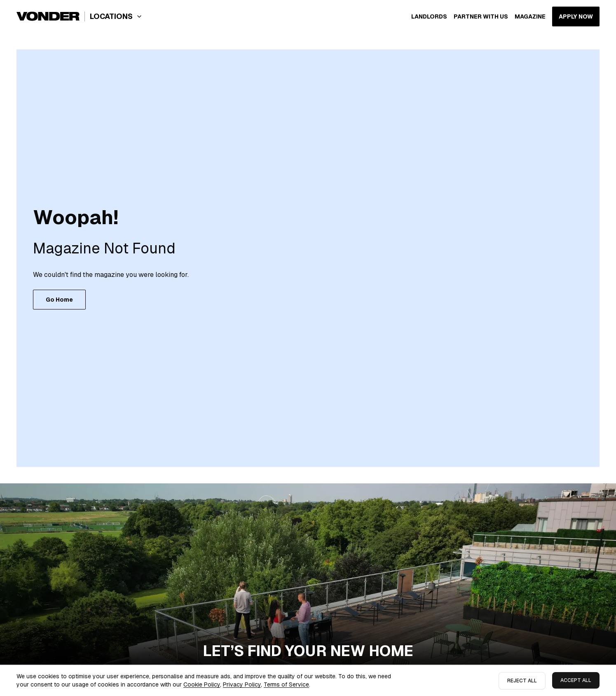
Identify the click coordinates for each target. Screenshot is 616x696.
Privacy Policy (242, 684)
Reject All (522, 681)
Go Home (59, 300)
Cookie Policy (202, 684)
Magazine (530, 16)
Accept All (576, 680)
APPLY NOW (576, 16)
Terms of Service (286, 684)
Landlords (429, 16)
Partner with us (481, 16)
